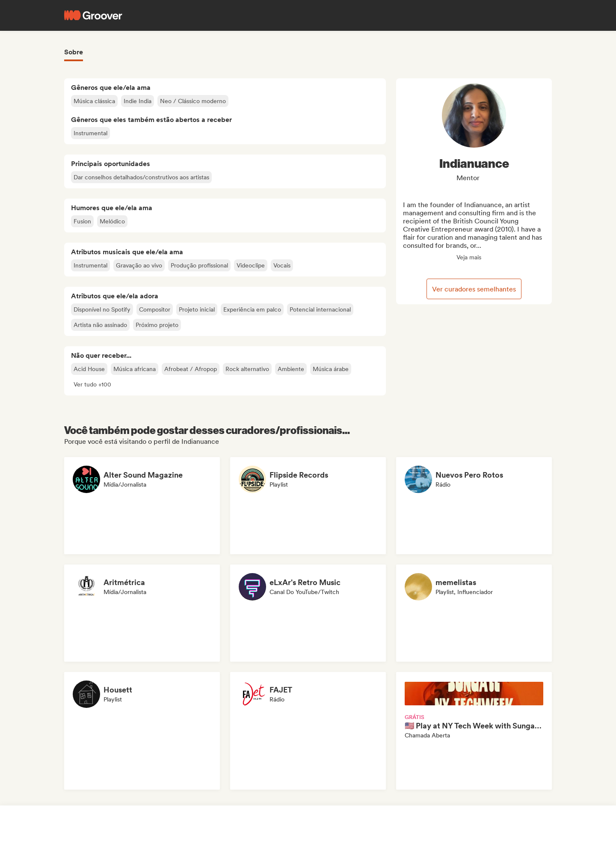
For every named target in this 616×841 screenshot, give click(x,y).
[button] (92, 384)
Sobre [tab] (74, 52)
